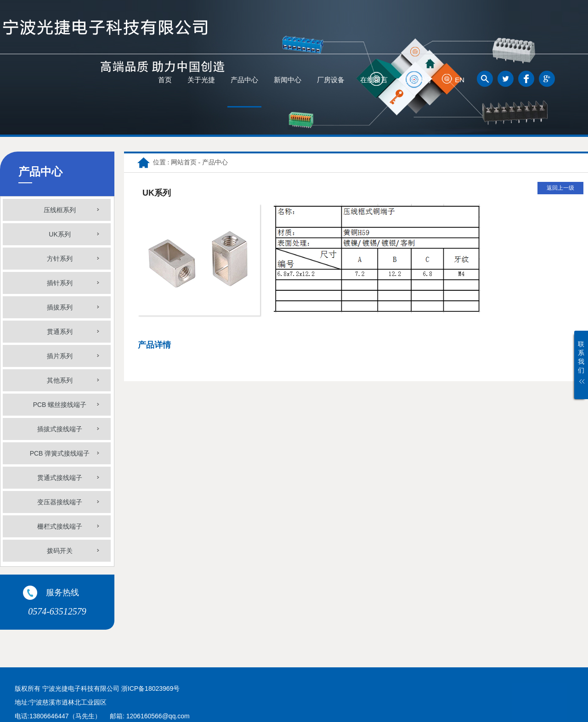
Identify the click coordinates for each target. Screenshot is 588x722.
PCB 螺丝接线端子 (60, 405)
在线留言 (374, 80)
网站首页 (184, 162)
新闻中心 (288, 80)
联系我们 (417, 80)
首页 (165, 80)
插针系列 (60, 283)
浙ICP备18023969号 (151, 688)
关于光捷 (201, 80)
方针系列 (60, 259)
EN (460, 80)
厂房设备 (331, 80)
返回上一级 (560, 188)
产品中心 (244, 80)
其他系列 (60, 380)
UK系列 (59, 234)
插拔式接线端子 (60, 429)
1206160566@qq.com (158, 716)
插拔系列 (60, 307)
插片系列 (60, 356)
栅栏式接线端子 (60, 526)
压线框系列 (60, 210)
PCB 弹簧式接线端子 (60, 453)
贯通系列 (60, 332)
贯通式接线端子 (60, 478)
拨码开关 (60, 551)
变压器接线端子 (60, 502)
